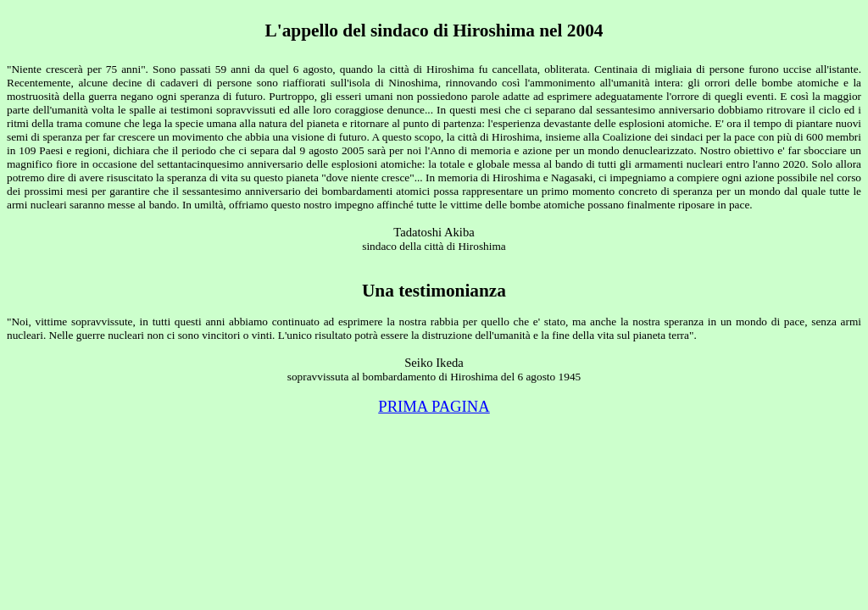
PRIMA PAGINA (434, 406)
